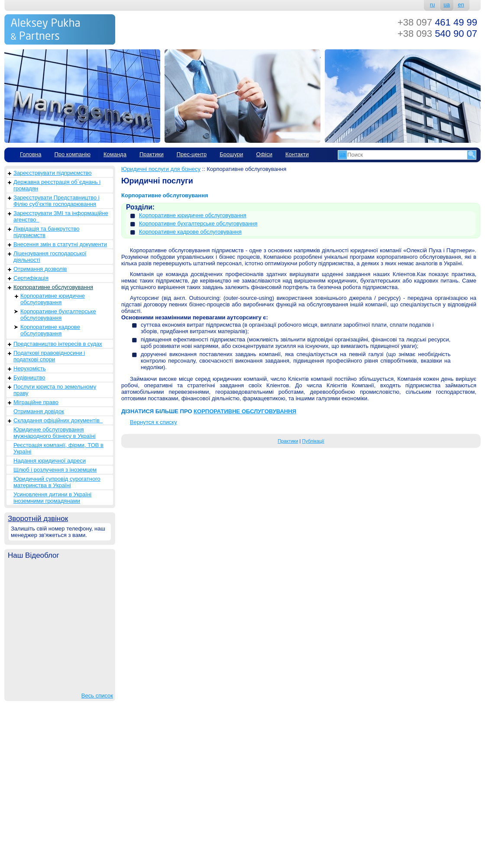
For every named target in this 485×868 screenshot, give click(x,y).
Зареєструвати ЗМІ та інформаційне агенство (61, 216)
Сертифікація (31, 278)
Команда (115, 154)
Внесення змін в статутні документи (60, 244)
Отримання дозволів (40, 269)
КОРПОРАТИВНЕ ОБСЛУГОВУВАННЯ (245, 411)
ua (446, 5)
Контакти (297, 154)
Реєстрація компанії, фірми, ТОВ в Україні (58, 448)
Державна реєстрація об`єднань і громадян (57, 185)
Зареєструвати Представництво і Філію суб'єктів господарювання (57, 201)
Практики (152, 154)
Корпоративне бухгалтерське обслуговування (58, 315)
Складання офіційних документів (58, 420)
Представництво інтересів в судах (58, 344)
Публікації (313, 441)
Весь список (97, 696)
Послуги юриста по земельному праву (55, 390)
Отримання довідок (39, 411)
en (461, 5)
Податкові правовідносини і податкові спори (49, 356)
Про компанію (72, 154)
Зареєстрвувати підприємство (53, 173)
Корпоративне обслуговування (53, 287)
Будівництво (29, 378)
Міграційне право (36, 402)
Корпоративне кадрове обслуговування (50, 330)
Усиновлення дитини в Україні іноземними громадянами (52, 498)
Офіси (264, 154)
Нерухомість (30, 368)
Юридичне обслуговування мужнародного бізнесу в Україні (55, 433)
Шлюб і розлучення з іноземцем (55, 470)
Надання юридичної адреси (50, 461)
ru (433, 5)
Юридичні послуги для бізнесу (161, 169)
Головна (31, 154)
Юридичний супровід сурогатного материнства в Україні (57, 482)
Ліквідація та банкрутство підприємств (46, 232)
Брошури (231, 154)
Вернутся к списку (154, 422)
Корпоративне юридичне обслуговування (53, 299)
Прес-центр (192, 154)
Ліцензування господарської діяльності (50, 257)
